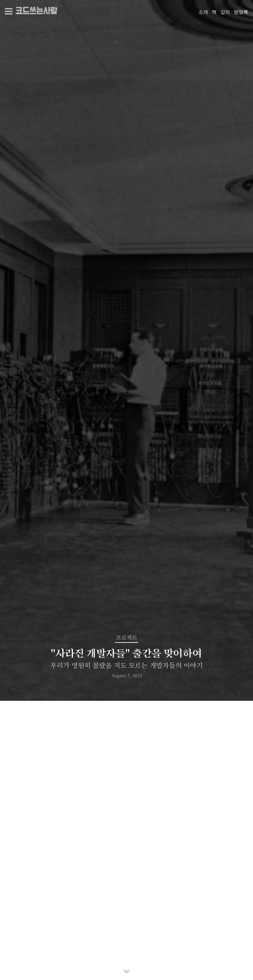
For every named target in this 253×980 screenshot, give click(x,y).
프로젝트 (127, 902)
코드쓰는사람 (36, 11)
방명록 (241, 12)
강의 (225, 12)
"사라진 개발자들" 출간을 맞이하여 (126, 918)
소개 (203, 12)
